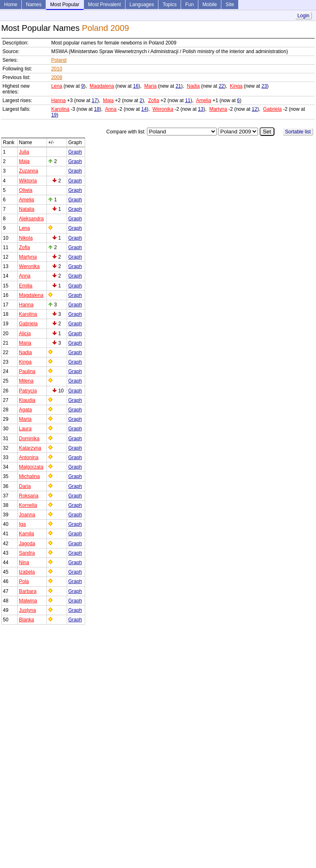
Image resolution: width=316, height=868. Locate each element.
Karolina (60, 109)
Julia (24, 152)
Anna (111, 109)
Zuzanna (29, 171)
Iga (22, 524)
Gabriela (272, 109)
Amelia (203, 100)
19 (54, 115)
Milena (26, 381)
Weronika (163, 109)
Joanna (27, 515)
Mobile (210, 5)
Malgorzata (31, 467)
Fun (189, 5)
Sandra (27, 553)
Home (11, 5)
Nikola (26, 238)
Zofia (154, 100)
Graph (75, 152)
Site (230, 5)
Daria (25, 486)
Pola (24, 581)
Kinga (236, 86)
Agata (25, 410)
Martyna (218, 109)
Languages (142, 5)
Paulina (27, 371)
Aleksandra (31, 219)
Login (303, 16)
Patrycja (28, 391)
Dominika (29, 439)
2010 (57, 69)
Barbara (28, 591)
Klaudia (27, 400)
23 (264, 86)
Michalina (29, 476)
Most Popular (65, 5)
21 (178, 86)
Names (34, 5)
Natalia (27, 209)
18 (96, 109)
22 (221, 86)
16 (136, 86)
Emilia (26, 286)
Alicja (25, 334)
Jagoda (27, 544)
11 (188, 100)
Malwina (28, 601)
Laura (25, 429)
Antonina (29, 457)
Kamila (27, 534)
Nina (24, 562)
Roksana (29, 496)
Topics (170, 5)
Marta (25, 419)
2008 (57, 77)
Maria (151, 86)
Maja (108, 100)
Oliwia (26, 190)
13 (201, 109)
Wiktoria (28, 181)
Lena (57, 86)
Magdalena (102, 86)
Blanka (27, 620)
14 (144, 109)
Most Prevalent (105, 5)
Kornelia (28, 505)
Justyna (27, 610)
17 (94, 100)
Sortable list (298, 132)
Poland (59, 60)
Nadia (193, 86)
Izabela (27, 572)
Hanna (58, 100)
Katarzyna (30, 448)
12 (254, 109)
